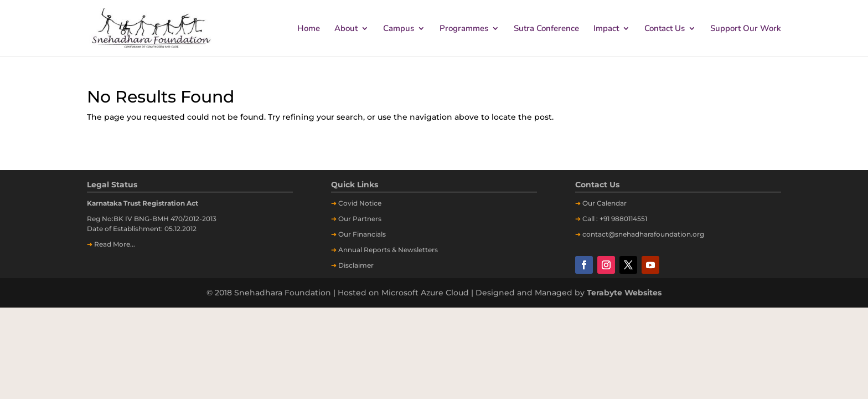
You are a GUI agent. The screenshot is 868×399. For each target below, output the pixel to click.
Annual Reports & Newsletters (388, 250)
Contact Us (665, 29)
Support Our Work (746, 29)
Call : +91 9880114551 (615, 219)
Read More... (115, 244)
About (346, 29)
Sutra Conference (546, 29)
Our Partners (360, 219)
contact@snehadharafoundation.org (643, 234)
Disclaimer (356, 265)
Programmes (464, 29)
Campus (399, 29)
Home (309, 29)
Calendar (612, 203)
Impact (606, 29)
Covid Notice (360, 203)
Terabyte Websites (624, 293)
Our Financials (362, 234)
